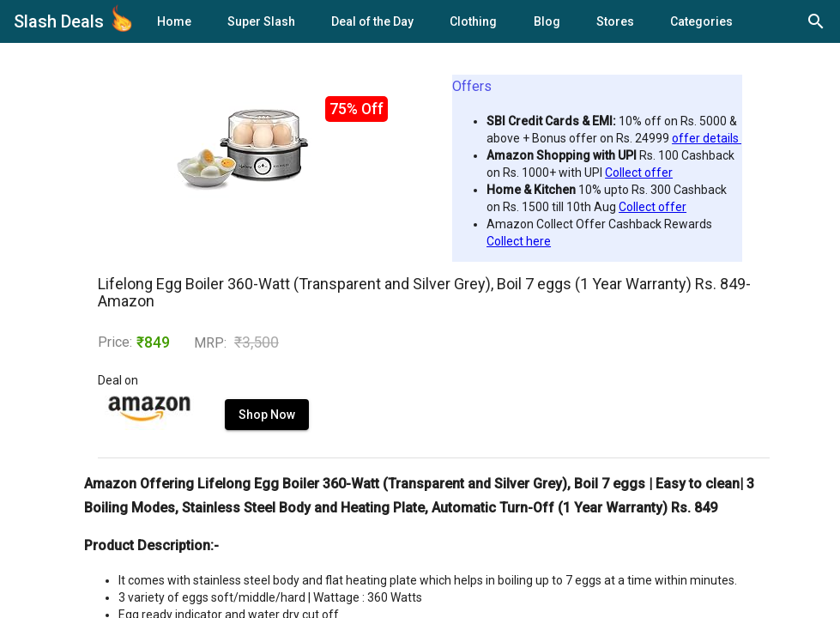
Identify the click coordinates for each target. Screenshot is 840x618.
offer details (707, 138)
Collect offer (639, 173)
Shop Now (267, 415)
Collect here (519, 241)
